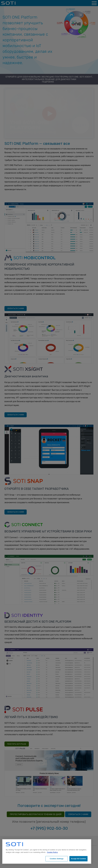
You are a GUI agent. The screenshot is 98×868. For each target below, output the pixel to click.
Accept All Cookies (78, 859)
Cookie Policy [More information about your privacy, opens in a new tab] (52, 852)
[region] (47, 851)
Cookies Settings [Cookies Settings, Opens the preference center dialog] (57, 859)
